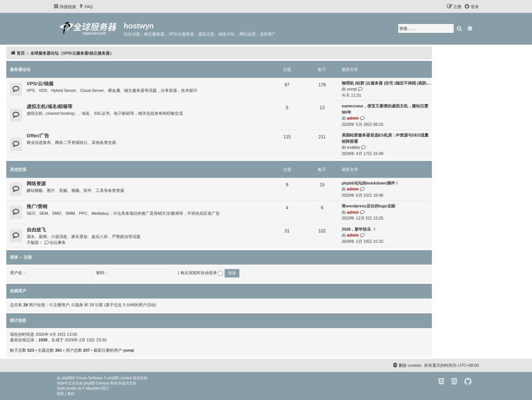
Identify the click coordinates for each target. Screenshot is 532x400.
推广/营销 (37, 206)
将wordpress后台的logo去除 (369, 206)
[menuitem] (85, 7)
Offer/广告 (38, 136)
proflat (71, 388)
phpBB (67, 378)
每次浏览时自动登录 (202, 273)
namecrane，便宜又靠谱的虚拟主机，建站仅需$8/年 (385, 109)
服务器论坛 (20, 69)
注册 (28, 257)
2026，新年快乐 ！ (359, 229)
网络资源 (36, 184)
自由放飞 (36, 230)
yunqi (352, 89)
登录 (14, 257)
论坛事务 (55, 242)
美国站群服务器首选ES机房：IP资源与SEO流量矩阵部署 (385, 138)
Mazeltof (93, 388)
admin (353, 118)
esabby (353, 147)
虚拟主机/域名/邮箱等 (50, 106)
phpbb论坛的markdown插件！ (370, 183)
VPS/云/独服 (40, 84)
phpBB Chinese (97, 383)
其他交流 (18, 169)
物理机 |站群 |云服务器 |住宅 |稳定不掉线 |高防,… (387, 83)
